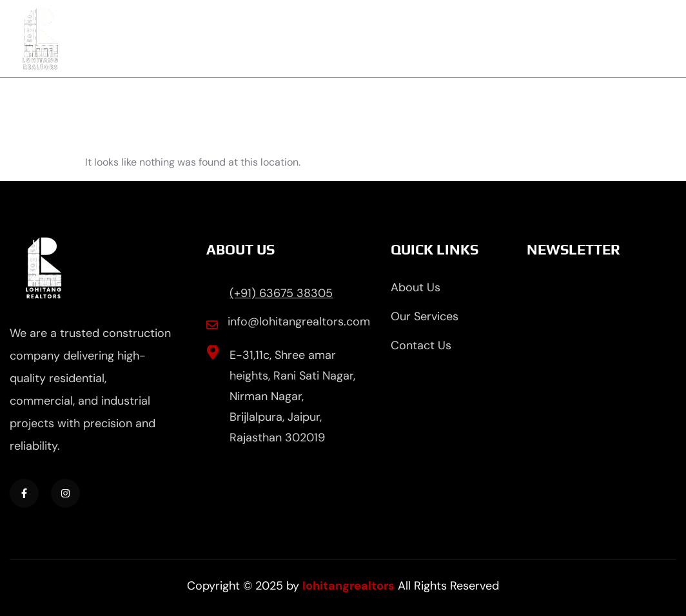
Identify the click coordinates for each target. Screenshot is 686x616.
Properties (475, 39)
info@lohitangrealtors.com (299, 322)
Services (389, 39)
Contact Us (633, 39)
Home (229, 39)
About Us (306, 39)
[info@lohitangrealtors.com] (212, 325)
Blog (554, 39)
